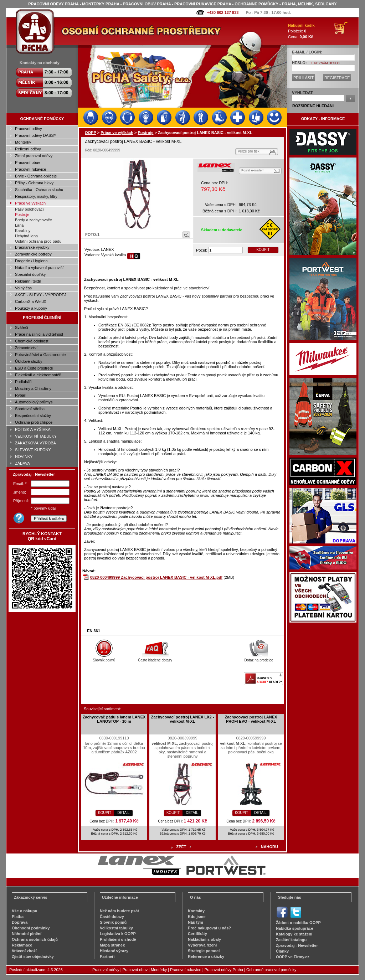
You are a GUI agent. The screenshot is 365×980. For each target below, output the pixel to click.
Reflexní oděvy (28, 149)
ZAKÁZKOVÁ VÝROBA (35, 443)
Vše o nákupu (25, 911)
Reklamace (22, 945)
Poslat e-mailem (253, 170)
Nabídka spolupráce (295, 928)
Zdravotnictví (26, 348)
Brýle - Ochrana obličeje (36, 176)
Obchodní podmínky (31, 928)
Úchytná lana (26, 236)
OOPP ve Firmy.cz (293, 957)
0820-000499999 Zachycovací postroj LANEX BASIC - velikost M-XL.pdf (156, 577)
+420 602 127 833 (223, 12)
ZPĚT (181, 847)
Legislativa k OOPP (118, 934)
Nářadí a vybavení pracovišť (39, 268)
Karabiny (23, 231)
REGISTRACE (337, 78)
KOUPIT (263, 250)
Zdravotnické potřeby (33, 254)
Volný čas (23, 288)
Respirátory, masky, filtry (36, 196)
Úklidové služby (29, 361)
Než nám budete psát (119, 911)
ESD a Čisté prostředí (34, 368)
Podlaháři (23, 382)
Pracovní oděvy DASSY (36, 135)
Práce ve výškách (30, 203)
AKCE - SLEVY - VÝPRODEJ (41, 295)
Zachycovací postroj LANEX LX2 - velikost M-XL (183, 719)
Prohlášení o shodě (118, 939)
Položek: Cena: (301, 31)
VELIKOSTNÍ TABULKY (36, 436)
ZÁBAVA (22, 463)
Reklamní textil (28, 281)
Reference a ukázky (206, 956)
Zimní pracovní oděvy (34, 156)
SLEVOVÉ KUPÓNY (33, 450)
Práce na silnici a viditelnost (39, 334)
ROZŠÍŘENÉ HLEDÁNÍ (313, 106)
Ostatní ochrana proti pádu (38, 241)
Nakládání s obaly (204, 939)
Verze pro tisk (249, 151)
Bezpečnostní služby (33, 416)
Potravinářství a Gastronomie (40, 355)
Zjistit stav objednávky (33, 956)
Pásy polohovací (29, 209)
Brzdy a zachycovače (34, 220)
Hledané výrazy (114, 951)
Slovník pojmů (104, 658)
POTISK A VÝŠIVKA (33, 429)
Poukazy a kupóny (31, 308)
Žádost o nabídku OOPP (298, 923)
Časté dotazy (112, 917)
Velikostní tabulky (116, 928)
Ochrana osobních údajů (35, 939)
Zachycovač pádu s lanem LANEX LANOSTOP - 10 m (114, 719)
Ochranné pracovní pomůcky (271, 970)
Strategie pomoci (204, 951)
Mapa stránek (112, 945)
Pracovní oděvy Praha (224, 970)
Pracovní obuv (27, 163)
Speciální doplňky (30, 274)
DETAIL (123, 813)
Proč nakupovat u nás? (209, 928)
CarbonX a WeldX (31, 301)
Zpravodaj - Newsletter (297, 945)
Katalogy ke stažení (294, 934)
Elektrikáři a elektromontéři (38, 375)
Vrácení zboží (24, 951)
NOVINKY (24, 457)
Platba (18, 917)
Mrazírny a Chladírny (33, 388)
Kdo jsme (197, 917)
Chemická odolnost (32, 341)
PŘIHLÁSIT (304, 78)
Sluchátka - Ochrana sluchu (39, 190)
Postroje (22, 215)
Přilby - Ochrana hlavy (34, 183)
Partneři (107, 956)
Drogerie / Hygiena (31, 261)
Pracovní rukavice (30, 169)
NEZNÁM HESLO (327, 63)
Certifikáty (197, 934)
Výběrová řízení (202, 945)
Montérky (23, 142)
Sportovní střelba (30, 409)
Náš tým (196, 922)
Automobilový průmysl (34, 402)
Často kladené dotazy (155, 658)
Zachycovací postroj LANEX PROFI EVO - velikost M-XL (251, 719)
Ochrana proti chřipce (34, 422)
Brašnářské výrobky (32, 247)
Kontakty (196, 911)
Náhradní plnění (27, 934)
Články (282, 951)
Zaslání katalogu (291, 940)
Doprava (20, 922)
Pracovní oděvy (29, 129)
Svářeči (22, 327)
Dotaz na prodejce (259, 658)
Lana (19, 225)
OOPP (91, 133)
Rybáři (21, 395)
